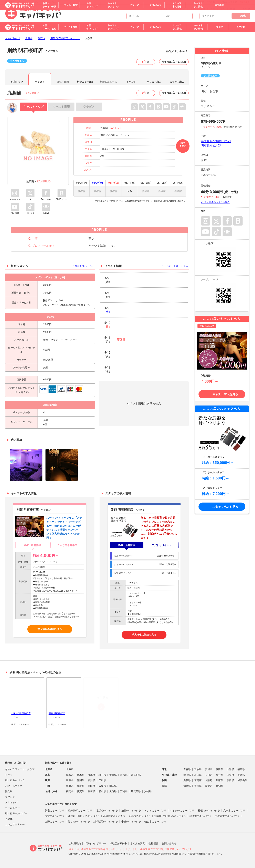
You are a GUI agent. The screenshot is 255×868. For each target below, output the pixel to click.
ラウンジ (10, 797)
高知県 (220, 786)
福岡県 (70, 791)
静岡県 (81, 780)
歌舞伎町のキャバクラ (80, 811)
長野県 (241, 775)
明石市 (41, 38)
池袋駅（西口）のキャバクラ (84, 816)
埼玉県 (102, 775)
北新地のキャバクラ (107, 811)
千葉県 (113, 775)
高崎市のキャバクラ (114, 816)
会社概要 (153, 843)
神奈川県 (136, 775)
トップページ (168, 9)
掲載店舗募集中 (118, 843)
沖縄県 (148, 791)
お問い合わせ (169, 843)
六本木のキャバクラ (234, 811)
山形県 (230, 769)
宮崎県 (124, 791)
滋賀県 (187, 780)
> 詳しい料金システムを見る (215, 202)
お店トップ (17, 82)
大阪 (183, 9)
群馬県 (91, 775)
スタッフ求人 (177, 82)
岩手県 (198, 769)
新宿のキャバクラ (55, 811)
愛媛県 (209, 786)
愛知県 (91, 780)
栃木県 (81, 775)
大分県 (113, 791)
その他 (246, 9)
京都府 (198, 780)
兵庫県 (29, 38)
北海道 (70, 769)
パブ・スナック (14, 786)
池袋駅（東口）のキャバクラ (170, 816)
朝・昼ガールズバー (16, 813)
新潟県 (187, 775)
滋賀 (203, 9)
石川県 (209, 775)
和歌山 (234, 9)
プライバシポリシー (95, 843)
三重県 (102, 780)
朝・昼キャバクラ (15, 780)
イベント (131, 82)
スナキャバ (11, 802)
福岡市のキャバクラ (201, 816)
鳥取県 (70, 786)
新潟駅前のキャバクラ (106, 822)
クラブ (9, 775)
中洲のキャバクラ (131, 822)
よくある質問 (138, 843)
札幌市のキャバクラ (209, 811)
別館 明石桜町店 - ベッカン (65, 38)
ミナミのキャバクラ (155, 811)
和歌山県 (242, 780)
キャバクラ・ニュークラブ (20, 769)
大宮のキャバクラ (55, 816)
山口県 (113, 786)
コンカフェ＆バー (15, 824)
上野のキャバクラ (55, 822)
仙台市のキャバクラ (155, 822)
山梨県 (230, 775)
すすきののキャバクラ (182, 811)
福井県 (220, 775)
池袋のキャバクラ (131, 811)
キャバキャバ (12, 38)
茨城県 (70, 775)
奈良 (223, 9)
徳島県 (187, 786)
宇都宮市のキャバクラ (227, 816)
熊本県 (102, 791)
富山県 (198, 775)
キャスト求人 (154, 82)
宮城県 (209, 769)
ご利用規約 (75, 843)
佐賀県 (81, 791)
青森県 (187, 769)
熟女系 (9, 791)
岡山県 (91, 786)
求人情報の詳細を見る (50, 629)
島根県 (81, 786)
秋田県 (220, 769)
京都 (193, 9)
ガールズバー (12, 808)
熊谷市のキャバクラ (79, 822)
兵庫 (213, 9)
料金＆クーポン (85, 82)
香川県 (198, 786)
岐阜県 (70, 780)
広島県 (102, 786)
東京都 (124, 775)
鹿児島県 (136, 791)
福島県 (241, 769)
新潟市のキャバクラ (140, 816)
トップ (33, 107)
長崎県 (91, 791)
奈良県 (230, 780)
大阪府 (209, 780)
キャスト (40, 82)
